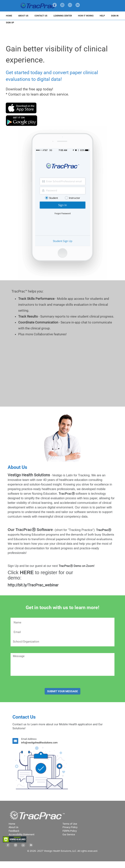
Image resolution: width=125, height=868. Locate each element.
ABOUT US (23, 16)
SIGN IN (115, 16)
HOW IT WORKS (86, 16)
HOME (9, 16)
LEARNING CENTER (63, 16)
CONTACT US (41, 16)
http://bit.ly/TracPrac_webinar (59, 578)
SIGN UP (10, 23)
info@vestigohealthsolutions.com (39, 743)
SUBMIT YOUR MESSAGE (62, 691)
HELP (102, 16)
